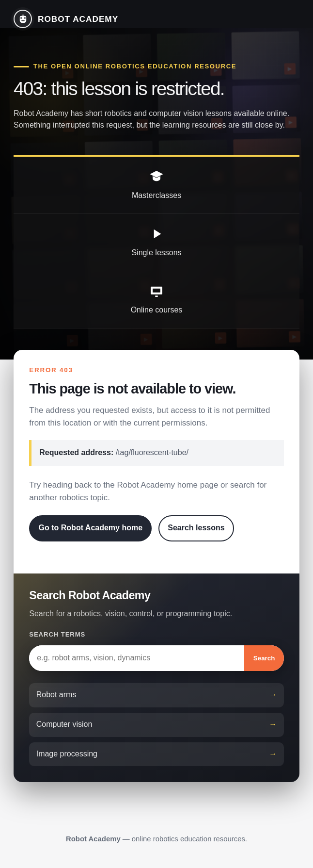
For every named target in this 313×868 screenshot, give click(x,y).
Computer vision (64, 724)
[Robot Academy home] (66, 19)
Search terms (57, 634)
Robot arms (56, 695)
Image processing (67, 754)
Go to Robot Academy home (91, 528)
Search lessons (196, 528)
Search (264, 658)
